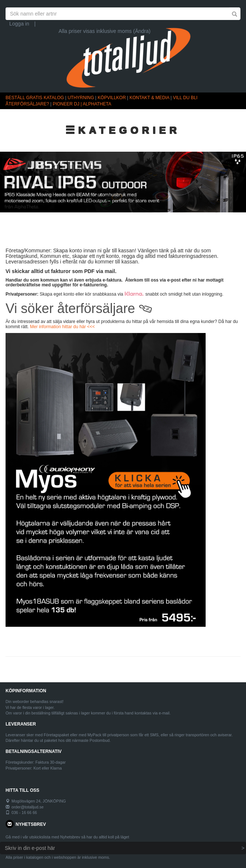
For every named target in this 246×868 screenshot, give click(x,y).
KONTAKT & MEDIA (149, 98)
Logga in (19, 24)
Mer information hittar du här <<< (62, 327)
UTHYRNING (81, 98)
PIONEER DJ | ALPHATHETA (82, 104)
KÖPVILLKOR (112, 98)
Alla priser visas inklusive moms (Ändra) (104, 31)
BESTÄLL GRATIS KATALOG (35, 98)
